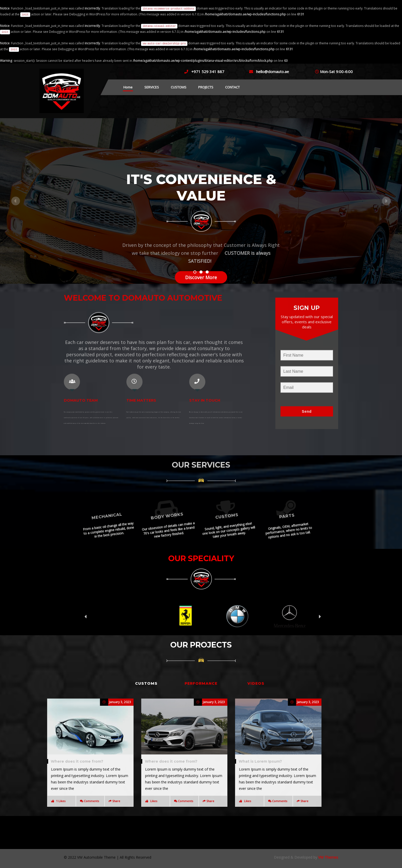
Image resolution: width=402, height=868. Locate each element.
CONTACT (232, 87)
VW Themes (328, 845)
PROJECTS (206, 87)
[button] (30, 201)
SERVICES (152, 87)
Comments (97, 801)
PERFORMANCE (201, 683)
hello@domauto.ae (273, 72)
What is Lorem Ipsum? (78, 761)
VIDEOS (256, 683)
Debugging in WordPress (87, 14)
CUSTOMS (179, 87)
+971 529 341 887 (208, 72)
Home (128, 87)
